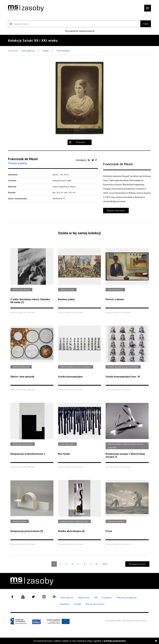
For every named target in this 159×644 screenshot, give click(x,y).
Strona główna (28, 51)
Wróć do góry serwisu (96, 604)
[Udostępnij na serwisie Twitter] (93, 160)
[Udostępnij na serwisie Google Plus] (89, 160)
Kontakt (78, 604)
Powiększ (81, 142)
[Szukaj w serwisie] (74, 24)
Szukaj (146, 24)
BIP (96, 598)
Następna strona (137, 564)
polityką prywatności (115, 641)
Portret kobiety (63, 51)
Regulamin (65, 604)
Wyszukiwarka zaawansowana (79, 31)
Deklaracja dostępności (127, 598)
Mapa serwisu (84, 598)
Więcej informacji (116, 211)
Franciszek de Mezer (23, 159)
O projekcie (107, 598)
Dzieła (46, 51)
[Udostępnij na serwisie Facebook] (96, 160)
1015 (105, 564)
